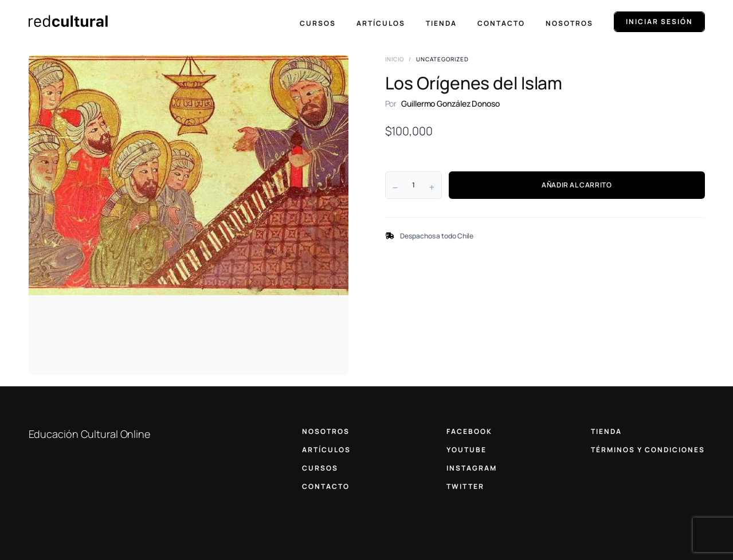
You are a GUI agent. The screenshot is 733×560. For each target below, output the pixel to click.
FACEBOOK (469, 431)
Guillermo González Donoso (450, 103)
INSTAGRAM (472, 468)
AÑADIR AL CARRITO (577, 185)
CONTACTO (326, 486)
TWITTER (465, 486)
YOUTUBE (467, 450)
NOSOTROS (326, 431)
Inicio (395, 59)
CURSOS (320, 468)
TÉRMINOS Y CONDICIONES (648, 450)
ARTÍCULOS (326, 450)
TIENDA (606, 431)
